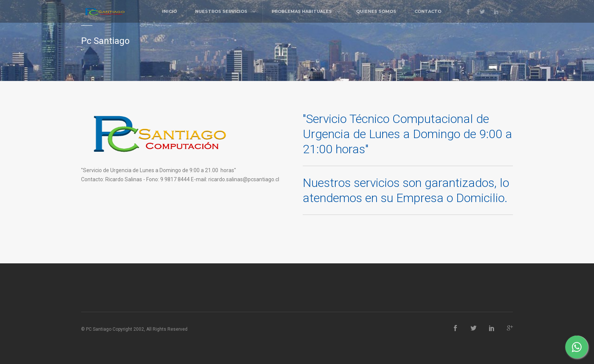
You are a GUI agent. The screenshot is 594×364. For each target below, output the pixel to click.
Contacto (428, 11)
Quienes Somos (376, 11)
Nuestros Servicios (221, 11)
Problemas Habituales (302, 11)
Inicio (170, 11)
